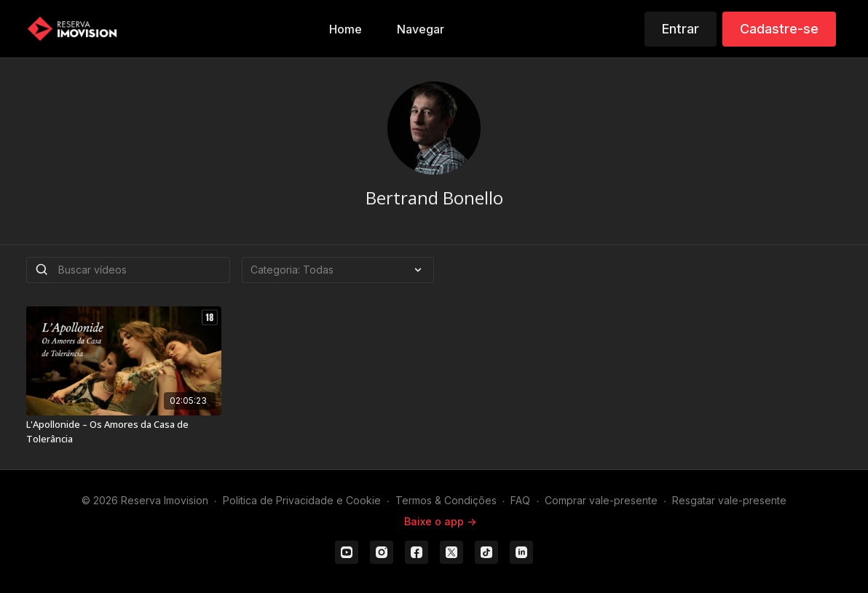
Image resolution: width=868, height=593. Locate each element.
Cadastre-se (779, 29)
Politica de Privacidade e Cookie (302, 500)
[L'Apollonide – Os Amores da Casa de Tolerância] (124, 432)
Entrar (680, 29)
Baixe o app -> (440, 521)
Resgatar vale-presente (729, 500)
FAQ (520, 500)
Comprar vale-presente (601, 500)
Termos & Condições (446, 500)
